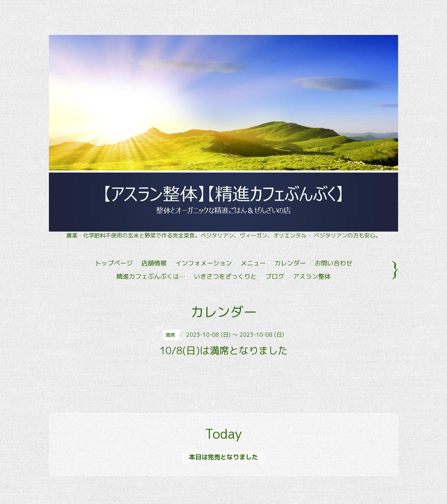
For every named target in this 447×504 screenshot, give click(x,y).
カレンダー (290, 263)
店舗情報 (154, 263)
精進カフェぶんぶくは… (151, 276)
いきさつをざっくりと (225, 276)
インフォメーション (204, 263)
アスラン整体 (312, 276)
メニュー (253, 263)
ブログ (275, 276)
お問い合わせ (334, 263)
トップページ (114, 263)
